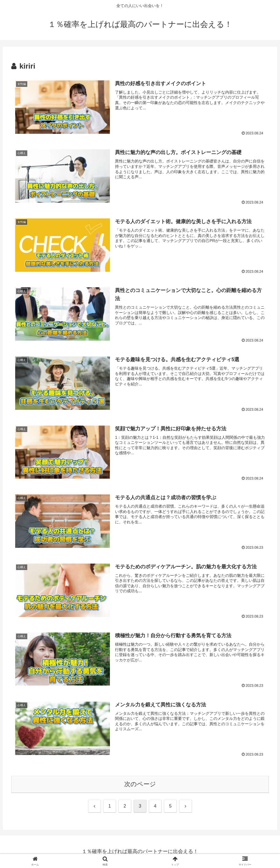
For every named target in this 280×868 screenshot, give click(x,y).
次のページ (140, 784)
